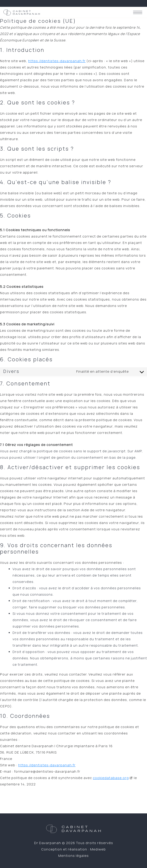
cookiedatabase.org (111, 778)
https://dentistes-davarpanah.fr (57, 61)
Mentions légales (73, 856)
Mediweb (98, 849)
